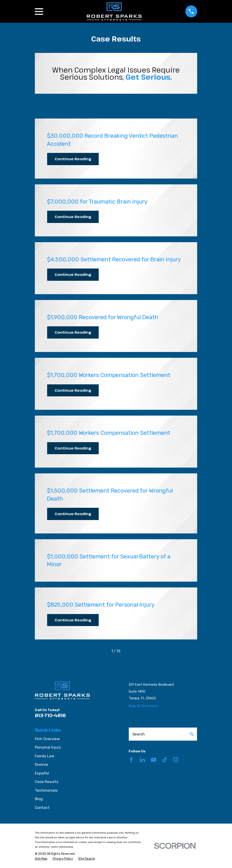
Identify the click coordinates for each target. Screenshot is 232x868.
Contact (42, 808)
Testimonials (46, 790)
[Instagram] (176, 760)
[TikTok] (165, 760)
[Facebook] (131, 760)
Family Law (45, 756)
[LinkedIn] (142, 760)
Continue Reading (73, 159)
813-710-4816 (50, 715)
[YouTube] (154, 760)
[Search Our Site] (192, 734)
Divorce (41, 764)
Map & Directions (144, 706)
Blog (39, 799)
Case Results (47, 782)
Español (42, 773)
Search (139, 734)
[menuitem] (41, 859)
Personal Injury (48, 747)
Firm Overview (47, 739)
